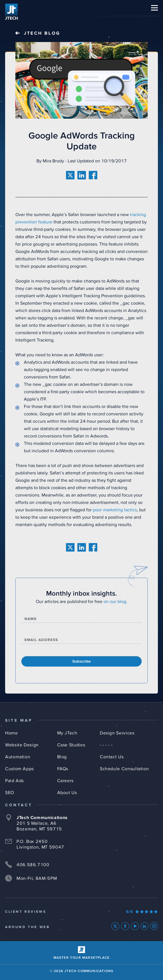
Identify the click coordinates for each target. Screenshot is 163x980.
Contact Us (112, 757)
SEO (10, 793)
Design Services (117, 733)
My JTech (67, 733)
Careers (65, 781)
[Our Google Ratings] (142, 912)
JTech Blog (42, 33)
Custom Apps (19, 769)
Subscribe (81, 661)
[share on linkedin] (82, 175)
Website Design (22, 745)
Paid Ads (15, 781)
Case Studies (71, 745)
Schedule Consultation (124, 769)
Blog (62, 757)
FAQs (63, 769)
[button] (154, 8)
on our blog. (115, 602)
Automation (18, 757)
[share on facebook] (93, 175)
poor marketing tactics (115, 510)
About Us (67, 793)
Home (12, 733)
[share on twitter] (70, 175)
